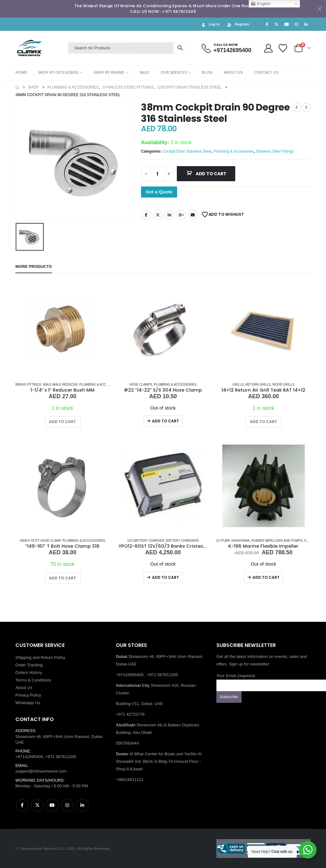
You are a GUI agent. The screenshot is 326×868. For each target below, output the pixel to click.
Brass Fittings (28, 385)
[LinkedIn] (306, 24)
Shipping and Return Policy (40, 657)
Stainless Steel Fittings (275, 151)
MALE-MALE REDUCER (60, 385)
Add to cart (211, 174)
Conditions (41, 680)
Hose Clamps (141, 385)
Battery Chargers (182, 541)
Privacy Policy (28, 695)
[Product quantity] (157, 174)
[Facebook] (267, 24)
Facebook (146, 215)
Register (238, 24)
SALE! (144, 72)
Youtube (52, 805)
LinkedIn (169, 215)
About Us (24, 688)
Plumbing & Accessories (234, 151)
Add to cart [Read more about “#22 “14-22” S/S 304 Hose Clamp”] (166, 421)
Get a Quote (159, 192)
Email (193, 215)
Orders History (29, 673)
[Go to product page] (62, 330)
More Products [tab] (34, 266)
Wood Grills (283, 385)
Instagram (67, 805)
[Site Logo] (40, 48)
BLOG (207, 72)
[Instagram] (296, 24)
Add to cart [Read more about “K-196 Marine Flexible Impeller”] (266, 577)
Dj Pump (223, 541)
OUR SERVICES (174, 72)
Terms (21, 680)
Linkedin (82, 805)
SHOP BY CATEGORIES (58, 72)
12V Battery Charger (146, 541)
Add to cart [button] (62, 422)
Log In (210, 24)
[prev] (297, 107)
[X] (277, 24)
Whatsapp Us (28, 703)
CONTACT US (266, 72)
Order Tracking (29, 665)
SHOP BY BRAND (109, 72)
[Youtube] (286, 24)
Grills (238, 385)
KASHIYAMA (241, 541)
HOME (21, 72)
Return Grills (258, 385)
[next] (306, 107)
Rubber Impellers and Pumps (277, 541)
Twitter (158, 215)
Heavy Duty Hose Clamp (40, 541)
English (261, 4)
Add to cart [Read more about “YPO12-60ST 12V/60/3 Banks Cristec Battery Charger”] (166, 577)
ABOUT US (233, 72)
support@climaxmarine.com (41, 771)
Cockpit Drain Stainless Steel (187, 151)
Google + (181, 215)
